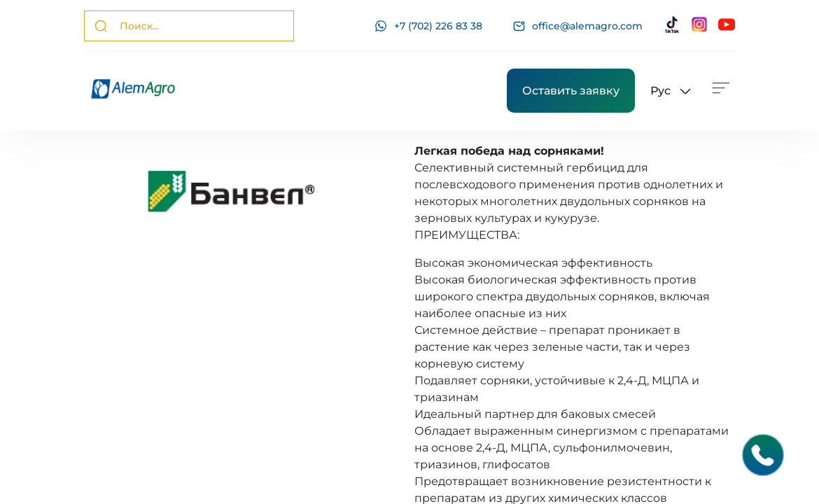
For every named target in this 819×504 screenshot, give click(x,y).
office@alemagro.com (578, 26)
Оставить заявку (571, 91)
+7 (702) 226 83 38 (428, 26)
